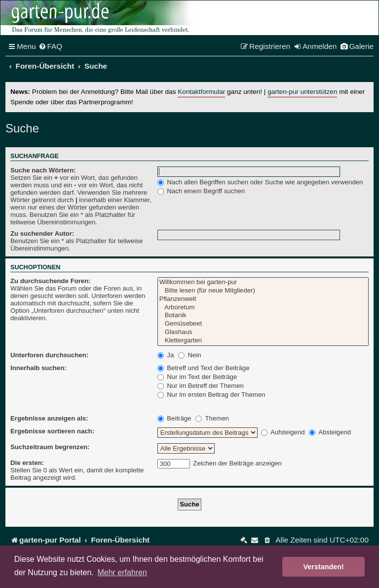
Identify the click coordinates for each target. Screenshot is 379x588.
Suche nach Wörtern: (43, 170)
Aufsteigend (283, 432)
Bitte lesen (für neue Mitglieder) (263, 291)
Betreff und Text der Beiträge (204, 368)
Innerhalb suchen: (38, 368)
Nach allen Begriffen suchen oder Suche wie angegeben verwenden (260, 182)
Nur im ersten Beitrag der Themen (211, 395)
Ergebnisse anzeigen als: (49, 418)
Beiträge (174, 418)
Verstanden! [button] (324, 567)
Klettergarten (263, 341)
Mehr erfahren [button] (122, 572)
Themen (212, 418)
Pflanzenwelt (263, 299)
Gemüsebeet (263, 324)
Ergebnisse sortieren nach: (52, 431)
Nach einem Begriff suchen (201, 191)
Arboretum (263, 308)
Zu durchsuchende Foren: (51, 281)
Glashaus (263, 332)
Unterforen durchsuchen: (49, 355)
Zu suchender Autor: (42, 233)
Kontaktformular (201, 92)
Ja (166, 355)
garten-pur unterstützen (302, 92)
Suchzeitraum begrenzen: (50, 447)
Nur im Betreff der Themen (201, 386)
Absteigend (330, 432)
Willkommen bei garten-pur (263, 282)
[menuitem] (51, 46)
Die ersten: (27, 463)
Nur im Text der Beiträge (197, 377)
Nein (190, 355)
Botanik (263, 315)
